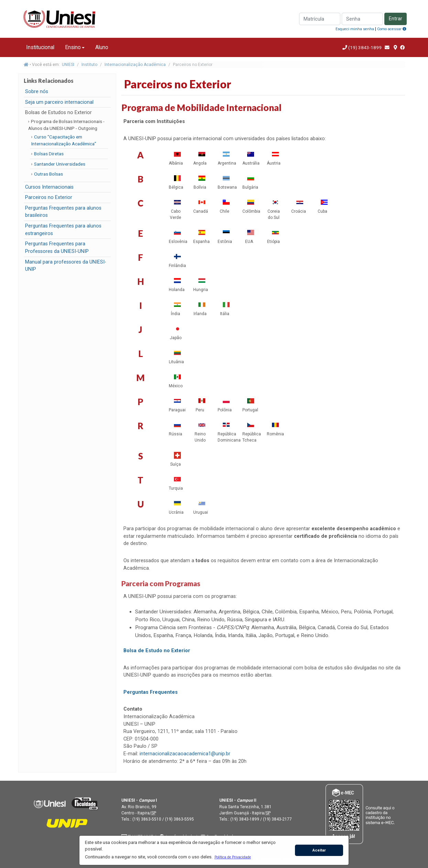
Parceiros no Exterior (49, 197)
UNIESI (68, 65)
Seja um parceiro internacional (59, 102)
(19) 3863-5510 (147, 819)
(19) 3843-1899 (365, 47)
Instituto (89, 65)
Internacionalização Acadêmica (135, 65)
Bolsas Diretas (49, 154)
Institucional (40, 47)
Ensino (73, 47)
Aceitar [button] (319, 850)
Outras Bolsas (48, 174)
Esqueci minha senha (355, 29)
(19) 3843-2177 (277, 819)
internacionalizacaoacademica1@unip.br (185, 754)
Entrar (396, 19)
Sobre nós (37, 92)
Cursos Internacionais (49, 187)
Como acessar (392, 29)
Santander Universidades (60, 164)
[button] (233, 857)
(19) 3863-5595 (179, 819)
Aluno (102, 47)
